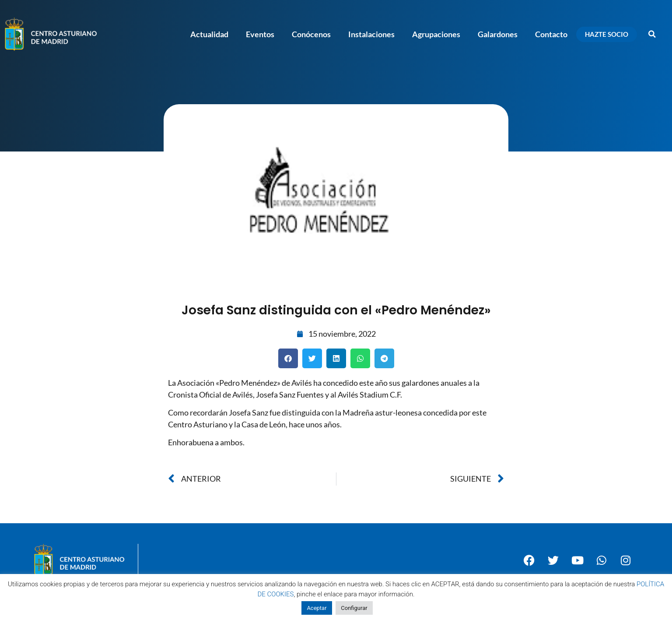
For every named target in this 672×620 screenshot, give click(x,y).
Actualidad (209, 34)
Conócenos (311, 34)
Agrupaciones (436, 34)
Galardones (498, 34)
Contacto (551, 34)
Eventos (260, 34)
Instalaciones (371, 34)
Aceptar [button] (317, 608)
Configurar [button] (354, 608)
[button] (652, 34)
